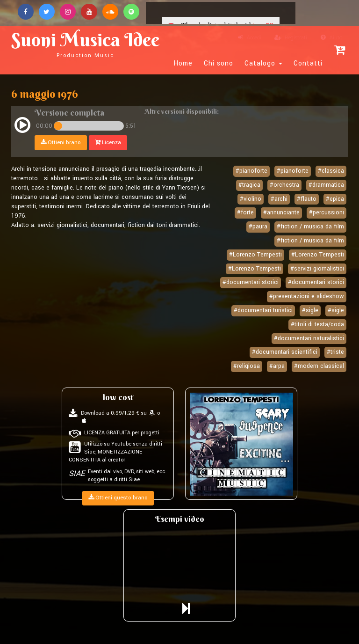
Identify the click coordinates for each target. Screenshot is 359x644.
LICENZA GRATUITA (107, 433)
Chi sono (219, 64)
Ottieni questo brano (118, 498)
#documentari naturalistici (309, 338)
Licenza (108, 143)
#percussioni (327, 213)
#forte (245, 213)
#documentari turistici (263, 310)
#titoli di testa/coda (317, 324)
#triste (335, 352)
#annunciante (281, 213)
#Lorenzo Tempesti (255, 255)
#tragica (249, 185)
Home (183, 64)
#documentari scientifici (285, 352)
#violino (251, 199)
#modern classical (319, 366)
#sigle (310, 310)
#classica (331, 171)
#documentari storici (251, 282)
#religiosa (247, 366)
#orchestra (284, 185)
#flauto (307, 199)
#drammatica (326, 185)
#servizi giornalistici (317, 269)
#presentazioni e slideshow (307, 296)
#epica (335, 199)
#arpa (277, 366)
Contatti (308, 64)
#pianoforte (251, 171)
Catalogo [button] (263, 64)
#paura (258, 227)
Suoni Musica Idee (89, 43)
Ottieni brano (61, 143)
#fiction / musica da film (310, 227)
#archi (279, 199)
